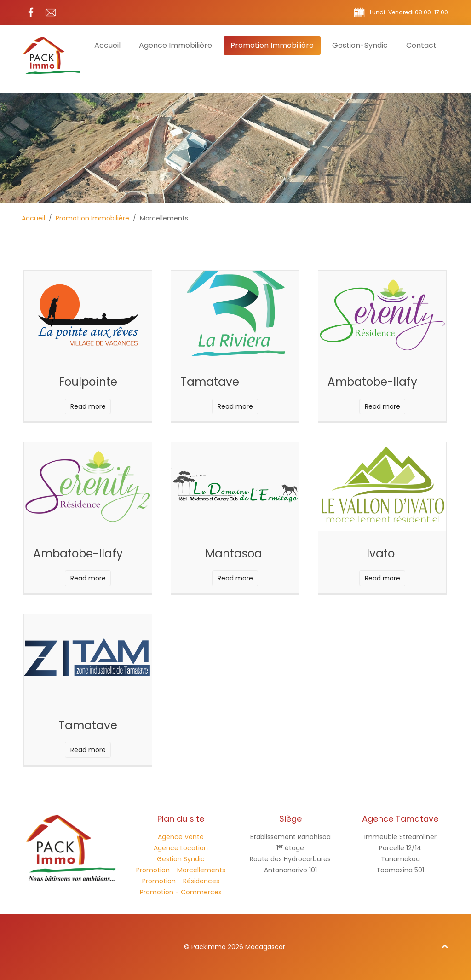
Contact (421, 45)
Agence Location (181, 848)
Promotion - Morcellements (181, 870)
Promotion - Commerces (181, 892)
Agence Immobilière (175, 45)
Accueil (107, 45)
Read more (88, 406)
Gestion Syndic (181, 859)
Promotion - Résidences (181, 881)
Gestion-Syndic (360, 45)
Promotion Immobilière (272, 45)
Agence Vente (181, 837)
